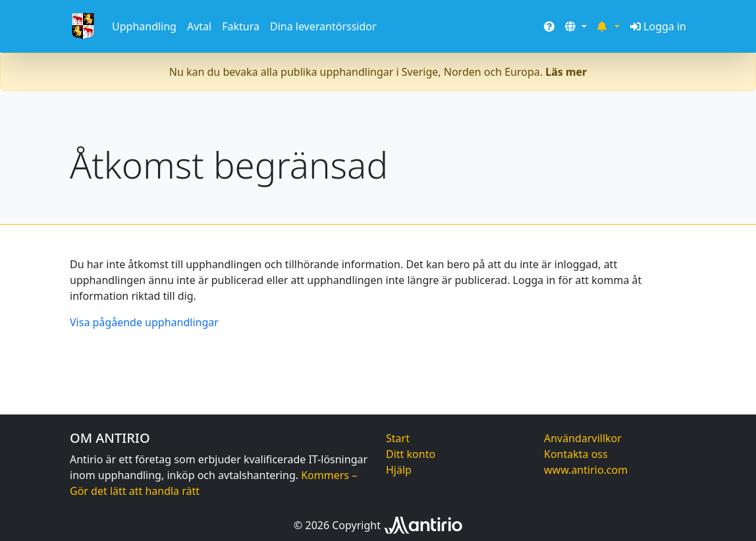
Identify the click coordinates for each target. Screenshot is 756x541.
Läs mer (566, 72)
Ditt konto (411, 454)
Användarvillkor (583, 438)
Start (398, 438)
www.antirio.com (586, 470)
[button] (576, 26)
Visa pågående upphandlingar (144, 322)
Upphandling (144, 26)
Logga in (658, 26)
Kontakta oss (576, 454)
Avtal (199, 26)
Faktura (241, 26)
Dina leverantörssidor (323, 26)
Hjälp (399, 470)
